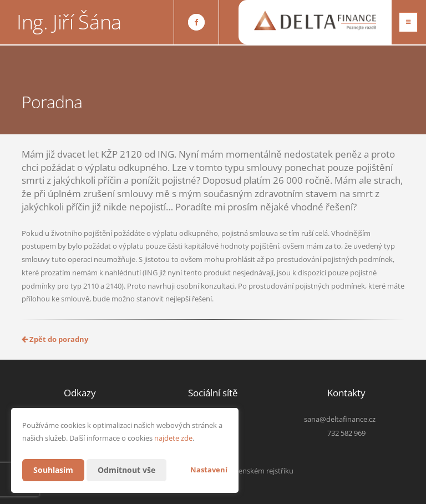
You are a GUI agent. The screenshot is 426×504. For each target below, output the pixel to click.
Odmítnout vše (126, 470)
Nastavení (209, 470)
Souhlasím (53, 470)
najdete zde (173, 438)
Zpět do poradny (55, 339)
